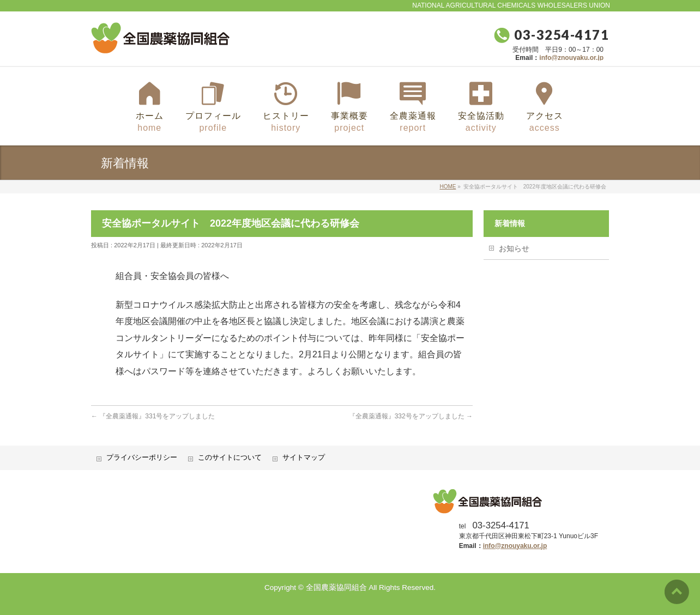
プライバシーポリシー (142, 458)
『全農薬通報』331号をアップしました (153, 416)
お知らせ (514, 248)
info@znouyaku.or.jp (571, 58)
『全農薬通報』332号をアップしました (411, 416)
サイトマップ (304, 458)
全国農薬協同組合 (336, 587)
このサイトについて (230, 458)
